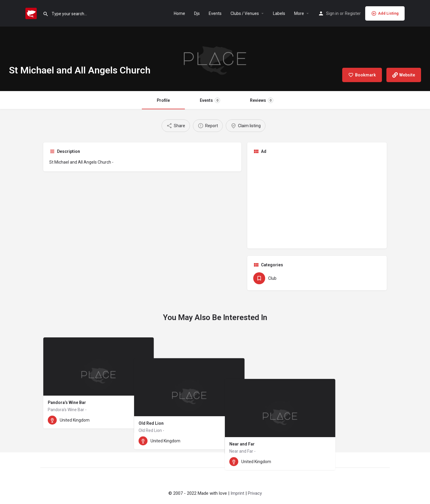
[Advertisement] (317, 201)
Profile (163, 100)
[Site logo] (32, 13)
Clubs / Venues (245, 13)
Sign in (332, 13)
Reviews (262, 100)
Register (353, 13)
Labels (279, 13)
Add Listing (385, 13)
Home (179, 13)
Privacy (255, 493)
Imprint (237, 493)
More (299, 13)
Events (215, 13)
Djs (197, 13)
